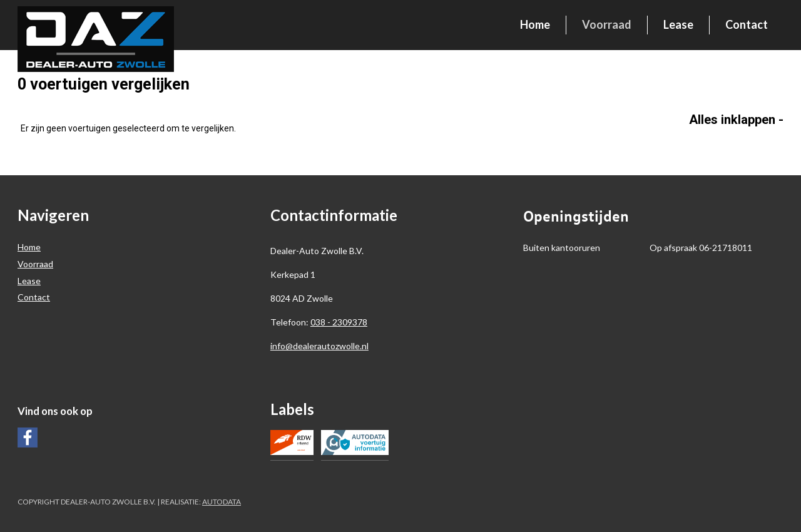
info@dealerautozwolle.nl (319, 346)
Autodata (222, 502)
